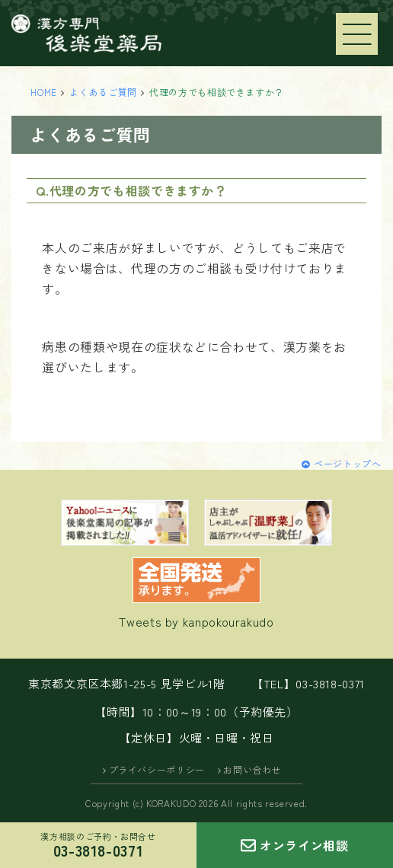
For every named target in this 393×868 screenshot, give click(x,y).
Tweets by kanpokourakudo (196, 621)
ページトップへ (347, 463)
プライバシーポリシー (157, 769)
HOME (44, 92)
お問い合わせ (252, 769)
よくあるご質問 (103, 92)
